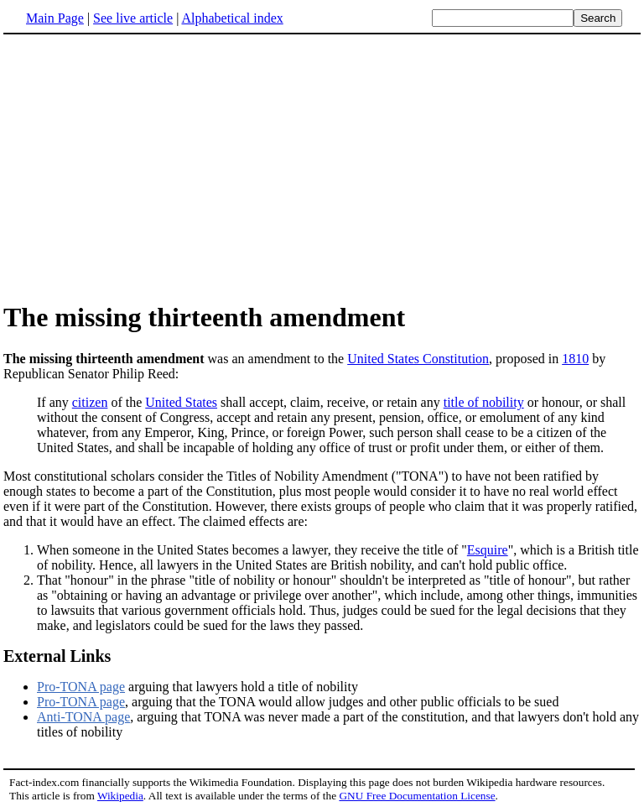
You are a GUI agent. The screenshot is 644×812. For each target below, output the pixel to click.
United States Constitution (418, 359)
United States (181, 402)
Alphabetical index (232, 18)
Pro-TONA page (81, 687)
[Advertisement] (144, 167)
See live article (133, 18)
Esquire (488, 550)
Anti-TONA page (83, 717)
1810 (575, 359)
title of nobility (484, 402)
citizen (90, 402)
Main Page (55, 18)
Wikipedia (120, 796)
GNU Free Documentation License (417, 796)
